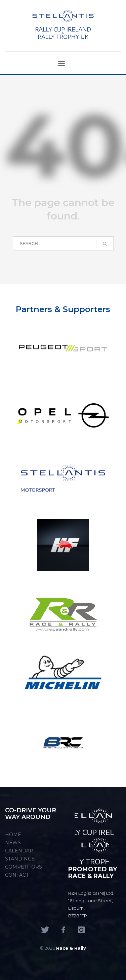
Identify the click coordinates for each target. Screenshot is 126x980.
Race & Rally (71, 948)
